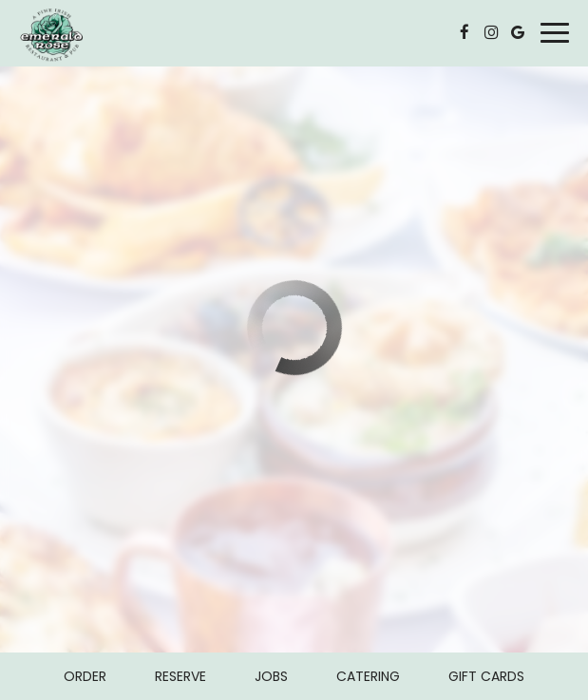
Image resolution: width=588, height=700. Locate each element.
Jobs (271, 676)
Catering (368, 676)
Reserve (180, 676)
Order (85, 676)
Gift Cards (486, 676)
